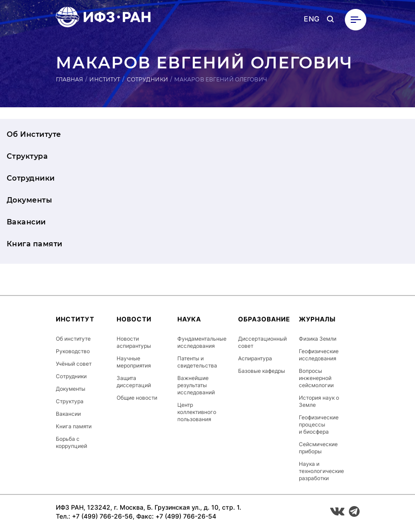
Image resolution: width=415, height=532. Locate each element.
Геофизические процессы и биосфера (319, 424)
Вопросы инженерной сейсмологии (316, 378)
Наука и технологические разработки (321, 471)
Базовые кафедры (262, 371)
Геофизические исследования (319, 355)
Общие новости (137, 398)
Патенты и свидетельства (197, 362)
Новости (134, 319)
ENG (312, 19)
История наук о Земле (319, 401)
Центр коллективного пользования (197, 412)
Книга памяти (35, 244)
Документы (29, 200)
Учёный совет (74, 364)
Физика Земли (318, 339)
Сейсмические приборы (318, 448)
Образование (264, 319)
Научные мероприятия (134, 362)
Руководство (73, 351)
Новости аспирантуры (134, 342)
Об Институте (34, 134)
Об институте (73, 339)
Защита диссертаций (134, 382)
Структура (27, 156)
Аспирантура (255, 358)
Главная (70, 79)
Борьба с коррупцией (71, 442)
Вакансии (26, 222)
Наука (189, 319)
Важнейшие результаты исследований (196, 385)
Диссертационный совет (262, 342)
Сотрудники (147, 79)
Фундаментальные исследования (202, 342)
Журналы (317, 319)
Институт (105, 79)
